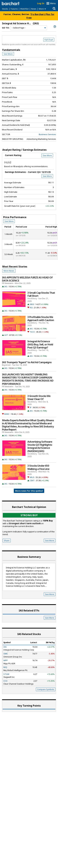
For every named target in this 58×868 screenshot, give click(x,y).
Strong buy (29, 515)
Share (7, 540)
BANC (7, 414)
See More (8, 54)
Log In (41, 3)
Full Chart (49, 40)
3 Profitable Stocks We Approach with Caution (41, 319)
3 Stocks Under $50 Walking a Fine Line (38, 467)
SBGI (32, 304)
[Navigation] (29, 28)
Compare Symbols (46, 689)
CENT (32, 481)
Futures (14, 9)
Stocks (5, 9)
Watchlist (24, 9)
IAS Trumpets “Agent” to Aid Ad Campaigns (27, 362)
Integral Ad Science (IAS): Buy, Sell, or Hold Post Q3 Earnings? (40, 344)
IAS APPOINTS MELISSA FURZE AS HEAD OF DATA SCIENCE (27, 279)
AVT (6, 335)
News (34, 9)
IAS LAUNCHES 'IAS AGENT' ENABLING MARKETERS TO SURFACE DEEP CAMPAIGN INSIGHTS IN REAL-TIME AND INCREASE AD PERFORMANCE (28, 379)
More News (9, 271)
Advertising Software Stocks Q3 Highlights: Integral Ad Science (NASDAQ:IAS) (40, 446)
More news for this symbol (29, 491)
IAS (6, 286)
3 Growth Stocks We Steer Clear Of (39, 398)
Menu (53, 3)
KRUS (32, 477)
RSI (31, 308)
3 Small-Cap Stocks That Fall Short (41, 294)
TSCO (32, 332)
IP (31, 407)
